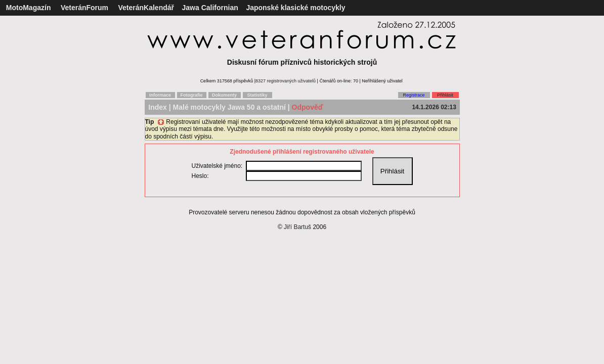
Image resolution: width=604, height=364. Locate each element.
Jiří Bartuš (297, 227)
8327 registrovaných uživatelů (286, 81)
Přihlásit (445, 95)
